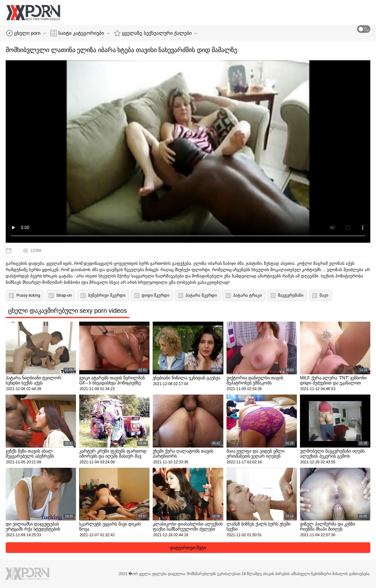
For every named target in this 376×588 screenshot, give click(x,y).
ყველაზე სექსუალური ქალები (156, 33)
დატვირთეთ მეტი (188, 548)
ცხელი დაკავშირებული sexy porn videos (68, 311)
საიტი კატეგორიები (80, 33)
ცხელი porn (26, 33)
